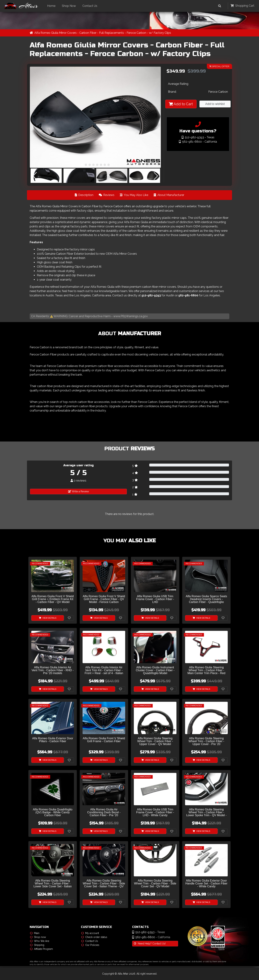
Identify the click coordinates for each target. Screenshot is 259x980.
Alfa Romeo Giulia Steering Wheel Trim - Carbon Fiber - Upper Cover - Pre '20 (206, 741)
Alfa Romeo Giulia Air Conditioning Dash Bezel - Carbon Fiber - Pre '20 (104, 813)
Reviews (107, 195)
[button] (82, 165)
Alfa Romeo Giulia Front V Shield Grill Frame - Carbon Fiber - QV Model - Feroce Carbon (104, 599)
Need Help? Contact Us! (150, 944)
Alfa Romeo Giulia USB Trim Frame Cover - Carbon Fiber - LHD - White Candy (155, 813)
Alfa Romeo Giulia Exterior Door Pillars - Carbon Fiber (53, 740)
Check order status (94, 937)
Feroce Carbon (218, 92)
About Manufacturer (169, 195)
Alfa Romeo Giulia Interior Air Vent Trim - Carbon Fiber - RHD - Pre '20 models (53, 670)
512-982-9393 (151, 295)
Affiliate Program (41, 949)
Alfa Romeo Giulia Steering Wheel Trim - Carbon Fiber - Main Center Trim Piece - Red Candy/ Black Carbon (206, 670)
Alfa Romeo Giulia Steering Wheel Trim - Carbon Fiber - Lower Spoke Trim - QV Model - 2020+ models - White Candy (206, 813)
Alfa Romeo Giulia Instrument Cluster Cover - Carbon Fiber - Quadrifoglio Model (155, 670)
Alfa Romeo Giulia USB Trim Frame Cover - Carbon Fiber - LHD (155, 599)
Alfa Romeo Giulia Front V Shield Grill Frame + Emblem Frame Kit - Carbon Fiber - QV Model (53, 599)
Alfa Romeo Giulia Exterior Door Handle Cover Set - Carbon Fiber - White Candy (206, 884)
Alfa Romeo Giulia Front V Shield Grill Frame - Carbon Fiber (104, 740)
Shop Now (70, 6)
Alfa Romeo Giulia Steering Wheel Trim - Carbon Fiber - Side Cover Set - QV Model (155, 884)
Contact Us (91, 6)
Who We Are (40, 941)
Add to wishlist (215, 104)
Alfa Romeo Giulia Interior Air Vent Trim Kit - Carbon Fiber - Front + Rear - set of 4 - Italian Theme (104, 670)
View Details (48, 618)
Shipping (37, 945)
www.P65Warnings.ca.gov (131, 316)
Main (35, 933)
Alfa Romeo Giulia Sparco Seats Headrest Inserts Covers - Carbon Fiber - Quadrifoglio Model (206, 599)
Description (84, 195)
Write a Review (79, 492)
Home (52, 6)
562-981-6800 (188, 295)
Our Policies (90, 945)
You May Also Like (134, 195)
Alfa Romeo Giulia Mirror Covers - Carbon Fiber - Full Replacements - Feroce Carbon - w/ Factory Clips (103, 33)
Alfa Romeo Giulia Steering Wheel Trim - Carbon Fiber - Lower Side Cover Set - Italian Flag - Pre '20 (53, 884)
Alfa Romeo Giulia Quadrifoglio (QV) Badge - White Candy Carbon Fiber (53, 813)
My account (90, 933)
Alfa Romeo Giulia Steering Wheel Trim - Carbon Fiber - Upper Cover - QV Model (155, 741)
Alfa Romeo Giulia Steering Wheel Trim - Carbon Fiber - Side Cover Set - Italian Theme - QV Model (104, 884)
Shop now (38, 937)
